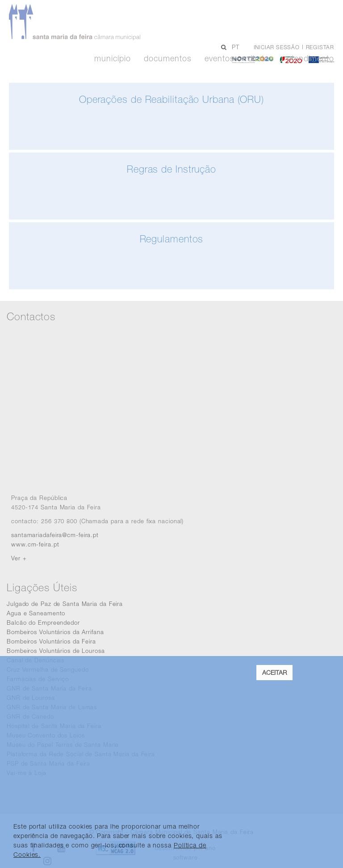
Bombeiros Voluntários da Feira (51, 641)
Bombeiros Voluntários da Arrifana (55, 632)
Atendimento (311, 59)
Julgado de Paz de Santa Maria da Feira (65, 604)
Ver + (19, 558)
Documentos (167, 59)
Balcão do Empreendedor (43, 622)
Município (112, 59)
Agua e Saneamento (36, 613)
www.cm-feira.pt (35, 544)
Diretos (261, 59)
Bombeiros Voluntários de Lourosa (56, 651)
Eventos (219, 59)
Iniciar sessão (277, 47)
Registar (320, 47)
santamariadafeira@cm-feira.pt (55, 535)
